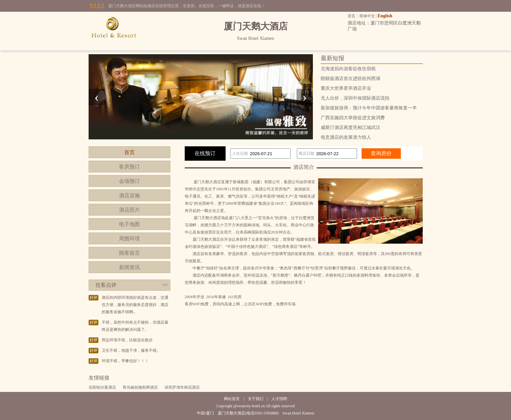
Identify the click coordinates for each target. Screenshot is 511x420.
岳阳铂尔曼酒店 (102, 387)
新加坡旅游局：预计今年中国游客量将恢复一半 (369, 108)
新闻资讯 (129, 267)
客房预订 (129, 167)
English (385, 16)
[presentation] (97, 97)
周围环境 (129, 239)
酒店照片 (129, 210)
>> (165, 285)
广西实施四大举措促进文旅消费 (353, 118)
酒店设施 (129, 195)
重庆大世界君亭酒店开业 (346, 88)
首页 (129, 152)
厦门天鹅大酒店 (207, 182)
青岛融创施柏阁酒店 (140, 387)
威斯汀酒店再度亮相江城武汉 (350, 128)
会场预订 (129, 181)
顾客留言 (129, 253)
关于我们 (256, 399)
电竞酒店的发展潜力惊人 (346, 137)
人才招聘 (279, 399)
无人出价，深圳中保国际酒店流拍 (355, 98)
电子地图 (129, 224)
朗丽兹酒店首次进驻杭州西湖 (350, 79)
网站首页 (232, 399)
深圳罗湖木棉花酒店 (182, 387)
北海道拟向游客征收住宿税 (348, 69)
